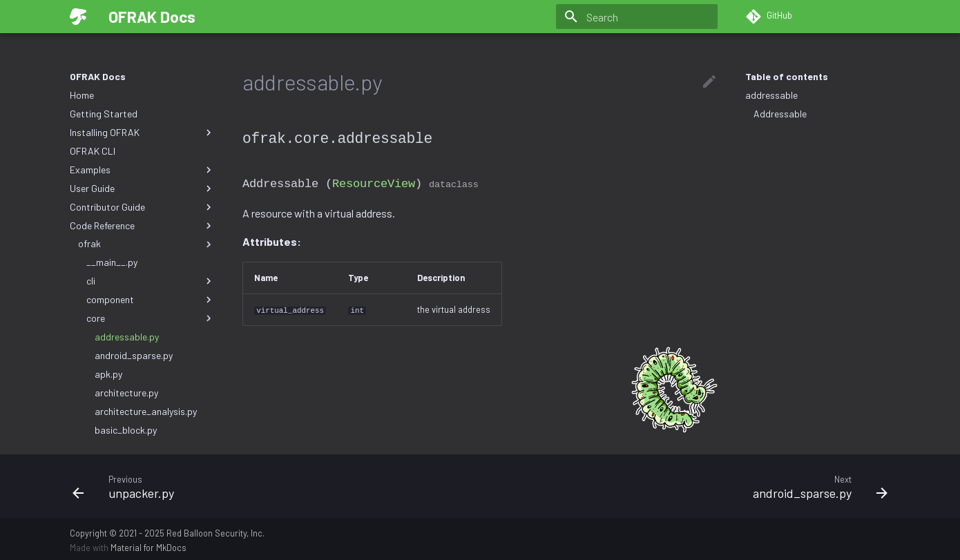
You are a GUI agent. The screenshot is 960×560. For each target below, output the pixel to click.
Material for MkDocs (148, 545)
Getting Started (104, 114)
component (151, 300)
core (151, 318)
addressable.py (127, 337)
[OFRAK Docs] (78, 17)
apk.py (108, 374)
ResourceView (374, 182)
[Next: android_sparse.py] (689, 483)
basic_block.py (126, 430)
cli (151, 281)
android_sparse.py (134, 355)
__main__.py (112, 262)
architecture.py (126, 393)
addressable (771, 95)
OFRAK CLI (93, 151)
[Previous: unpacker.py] (271, 483)
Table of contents (787, 76)
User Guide (142, 189)
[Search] (637, 17)
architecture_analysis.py (146, 411)
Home (82, 95)
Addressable (780, 114)
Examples (142, 170)
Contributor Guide (142, 207)
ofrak (146, 244)
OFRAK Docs (98, 76)
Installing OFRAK (142, 133)
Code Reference (142, 226)
